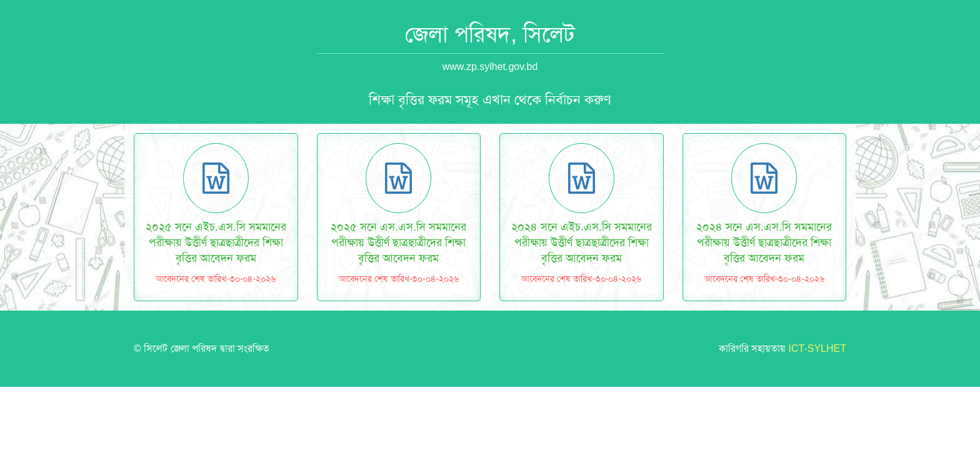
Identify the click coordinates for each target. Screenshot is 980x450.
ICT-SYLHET (817, 348)
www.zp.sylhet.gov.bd (490, 67)
